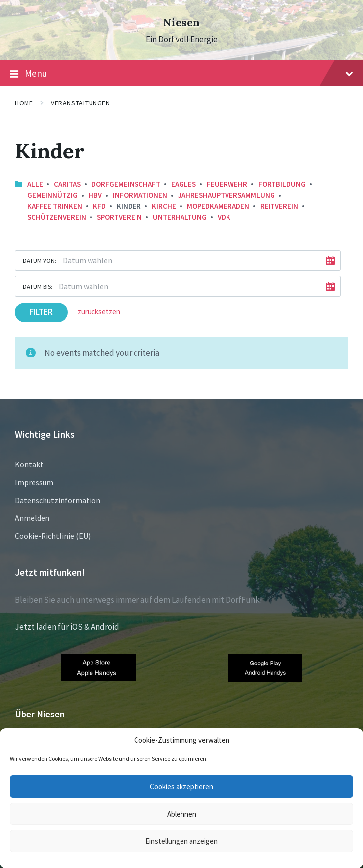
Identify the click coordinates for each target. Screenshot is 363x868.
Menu (181, 74)
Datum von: (40, 260)
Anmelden (32, 518)
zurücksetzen (99, 312)
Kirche (164, 206)
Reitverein (279, 206)
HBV (95, 195)
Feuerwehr (227, 184)
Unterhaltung (180, 217)
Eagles (183, 184)
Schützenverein (57, 217)
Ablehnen (182, 814)
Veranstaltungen (80, 103)
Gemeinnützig (52, 195)
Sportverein (119, 217)
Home (24, 103)
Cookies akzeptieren (181, 787)
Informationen (140, 195)
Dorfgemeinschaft (126, 184)
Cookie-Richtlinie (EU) (53, 536)
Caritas (67, 184)
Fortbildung (282, 184)
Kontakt (29, 464)
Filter (41, 312)
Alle (35, 184)
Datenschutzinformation (58, 500)
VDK (224, 217)
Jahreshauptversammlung (227, 195)
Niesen (181, 23)
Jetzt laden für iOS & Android (67, 627)
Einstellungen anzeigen (181, 841)
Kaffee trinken (55, 206)
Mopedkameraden (218, 206)
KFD (99, 206)
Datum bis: (38, 286)
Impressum (34, 482)
